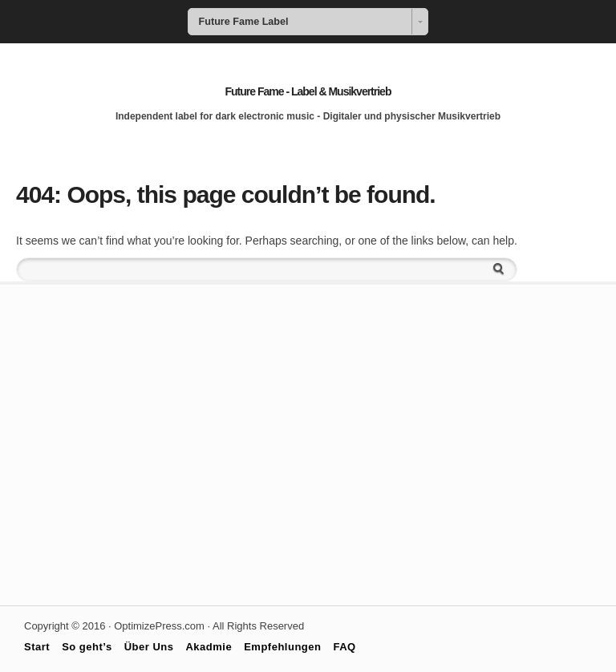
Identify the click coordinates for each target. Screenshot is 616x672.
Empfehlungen (282, 647)
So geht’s (87, 647)
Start (37, 647)
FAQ (344, 647)
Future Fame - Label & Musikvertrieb (308, 91)
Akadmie (209, 647)
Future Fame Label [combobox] (244, 22)
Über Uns (149, 647)
